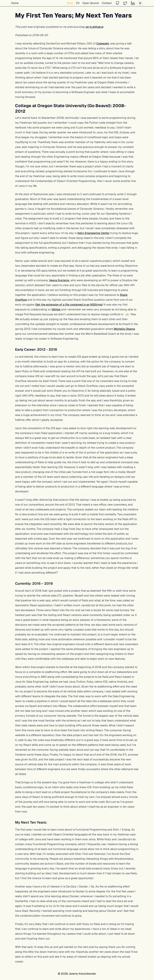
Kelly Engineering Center (93, 233)
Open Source (91, 3)
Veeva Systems (59, 280)
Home (15, 3)
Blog (70, 3)
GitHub (56, 309)
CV (78, 3)
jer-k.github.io (94, 27)
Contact (107, 3)
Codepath (103, 43)
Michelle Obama (124, 329)
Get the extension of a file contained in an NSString (69, 305)
